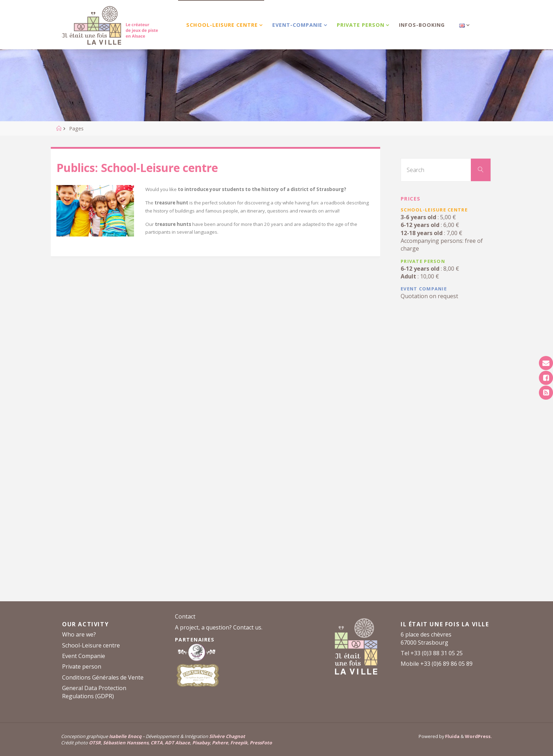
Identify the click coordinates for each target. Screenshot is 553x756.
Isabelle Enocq (125, 736)
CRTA (157, 743)
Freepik (239, 743)
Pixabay (201, 743)
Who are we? (79, 634)
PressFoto (261, 743)
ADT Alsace (177, 743)
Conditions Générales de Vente (103, 677)
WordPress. (478, 736)
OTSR (95, 743)
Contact (185, 616)
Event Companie (84, 656)
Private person (82, 666)
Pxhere (220, 743)
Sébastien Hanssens (126, 743)
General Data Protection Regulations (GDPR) (94, 692)
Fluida (452, 736)
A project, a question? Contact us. (219, 627)
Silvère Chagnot (227, 736)
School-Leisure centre (91, 645)
